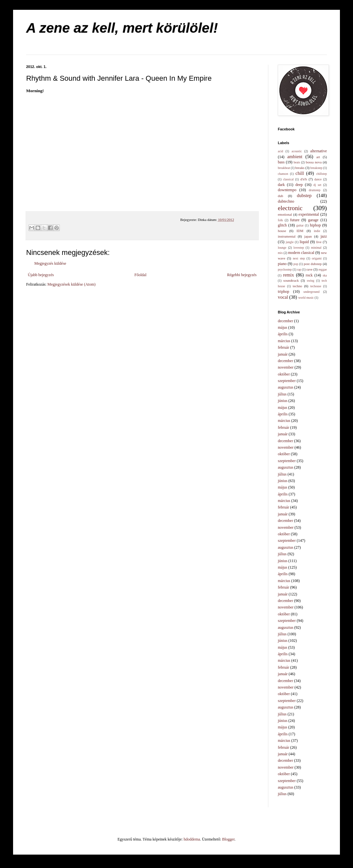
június (283, 401)
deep (299, 185)
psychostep (285, 269)
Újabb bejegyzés (41, 275)
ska (325, 275)
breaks (300, 168)
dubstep (304, 195)
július (282, 394)
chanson (283, 174)
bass (281, 162)
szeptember (287, 381)
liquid (304, 242)
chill (300, 173)
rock (309, 275)
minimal (316, 248)
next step (299, 258)
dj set (317, 185)
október (284, 374)
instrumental (287, 236)
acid (280, 151)
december (286, 321)
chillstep (321, 174)
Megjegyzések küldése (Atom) (71, 284)
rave (310, 269)
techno (297, 286)
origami (317, 258)
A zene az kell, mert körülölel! (122, 28)
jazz (324, 236)
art (318, 157)
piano (282, 264)
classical (288, 179)
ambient (295, 157)
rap (299, 269)
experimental (309, 214)
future (295, 220)
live (319, 242)
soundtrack (291, 280)
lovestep (299, 248)
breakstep (317, 168)
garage (313, 220)
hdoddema (192, 839)
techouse (316, 286)
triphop (284, 292)
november (286, 367)
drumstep (315, 190)
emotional (285, 214)
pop (296, 264)
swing (311, 281)
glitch (282, 225)
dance (318, 179)
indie (317, 231)
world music (306, 298)
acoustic (297, 151)
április (283, 334)
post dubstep (313, 264)
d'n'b (304, 179)
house (282, 231)
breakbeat (284, 168)
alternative (319, 151)
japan (308, 236)
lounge (282, 248)
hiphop (315, 225)
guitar (300, 225)
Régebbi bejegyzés (242, 275)
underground (312, 292)
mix (280, 253)
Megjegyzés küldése (50, 263)
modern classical (301, 253)
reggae (323, 269)
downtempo (287, 190)
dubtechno (286, 201)
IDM (300, 231)
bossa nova (313, 162)
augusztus (286, 387)
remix (289, 275)
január (283, 354)
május (283, 327)
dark (281, 185)
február (284, 347)
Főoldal (140, 275)
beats (297, 162)
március (284, 341)
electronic (290, 208)
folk (280, 220)
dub (280, 196)
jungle (290, 242)
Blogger (228, 839)
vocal (283, 297)
